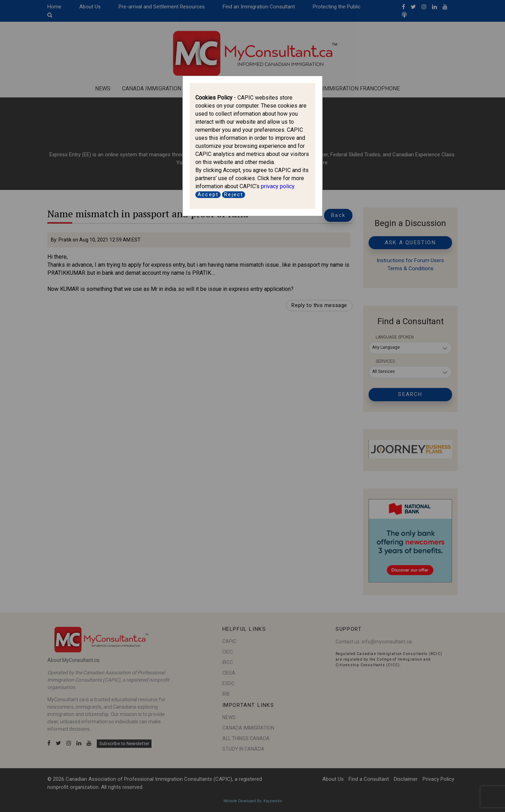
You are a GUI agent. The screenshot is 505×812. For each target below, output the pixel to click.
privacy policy (278, 186)
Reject (234, 195)
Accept (208, 195)
